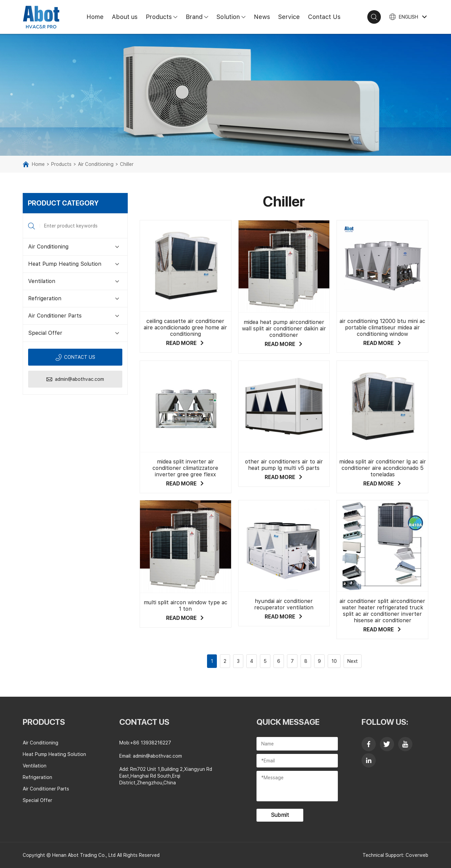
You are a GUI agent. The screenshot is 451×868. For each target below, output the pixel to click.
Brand (199, 17)
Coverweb (417, 855)
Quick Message (288, 722)
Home (95, 17)
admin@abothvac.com (75, 379)
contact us (144, 722)
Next (353, 661)
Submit (280, 815)
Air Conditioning (96, 164)
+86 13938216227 (151, 743)
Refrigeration (45, 298)
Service (289, 17)
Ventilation (42, 281)
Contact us (75, 357)
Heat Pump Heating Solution (65, 264)
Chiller (127, 164)
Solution (233, 17)
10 (334, 661)
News (262, 17)
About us (125, 17)
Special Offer (45, 333)
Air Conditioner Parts (55, 316)
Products (164, 17)
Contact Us (324, 17)
